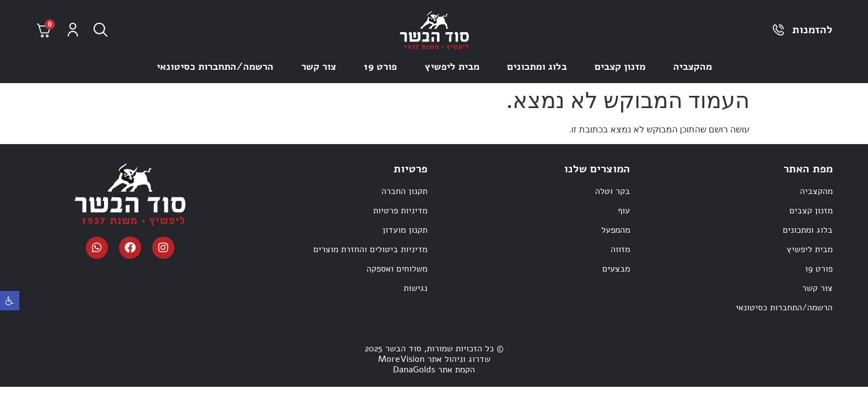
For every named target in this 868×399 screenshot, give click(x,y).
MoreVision (401, 359)
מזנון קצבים (620, 66)
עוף (624, 211)
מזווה (620, 249)
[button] (10, 301)
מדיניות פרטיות (400, 211)
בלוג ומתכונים (537, 66)
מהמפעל (616, 230)
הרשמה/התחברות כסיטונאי (215, 66)
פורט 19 (380, 66)
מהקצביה (693, 66)
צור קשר (319, 66)
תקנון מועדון (405, 230)
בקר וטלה (613, 191)
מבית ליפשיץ (452, 66)
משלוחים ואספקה (397, 269)
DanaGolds (414, 370)
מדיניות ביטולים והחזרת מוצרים (370, 249)
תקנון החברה (404, 191)
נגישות (415, 288)
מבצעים (616, 269)
